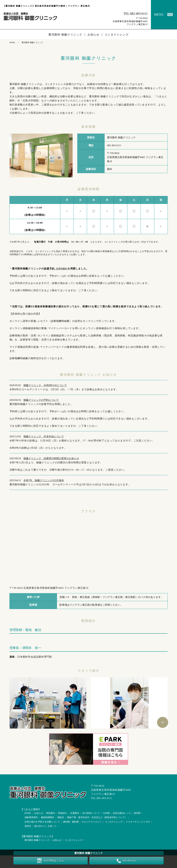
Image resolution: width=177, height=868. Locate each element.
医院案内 (51, 813)
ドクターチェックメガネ (138, 822)
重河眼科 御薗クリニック (65, 35)
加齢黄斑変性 (31, 817)
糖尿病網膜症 (48, 817)
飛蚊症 (61, 817)
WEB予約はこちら (54, 860)
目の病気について (91, 813)
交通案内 (75, 813)
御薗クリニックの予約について (41, 400)
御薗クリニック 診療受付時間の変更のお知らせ (51, 458)
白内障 (106, 813)
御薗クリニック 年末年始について (44, 436)
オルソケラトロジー (92, 822)
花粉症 (28, 826)
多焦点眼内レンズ (122, 813)
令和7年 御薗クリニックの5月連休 (44, 480)
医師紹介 (63, 813)
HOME (12, 42)
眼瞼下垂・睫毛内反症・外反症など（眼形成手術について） (97, 817)
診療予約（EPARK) (56, 269)
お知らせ (93, 35)
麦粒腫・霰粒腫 (71, 822)
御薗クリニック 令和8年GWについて (45, 385)
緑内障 (137, 813)
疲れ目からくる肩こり (45, 826)
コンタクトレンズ (116, 35)
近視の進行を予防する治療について (42, 822)
